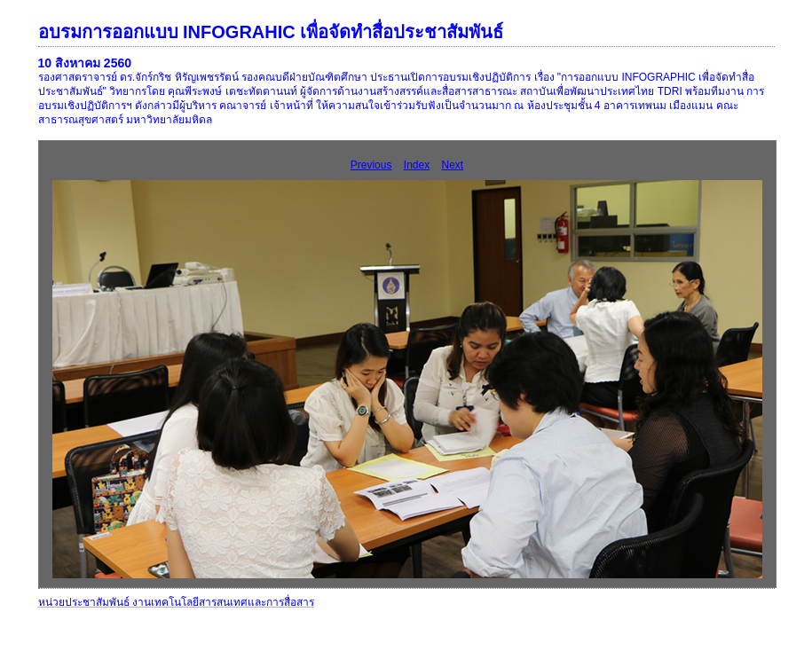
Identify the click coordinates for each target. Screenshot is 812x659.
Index (417, 165)
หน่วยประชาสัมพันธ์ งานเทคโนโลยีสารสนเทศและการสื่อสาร (176, 602)
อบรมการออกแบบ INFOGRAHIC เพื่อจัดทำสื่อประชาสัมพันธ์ (271, 32)
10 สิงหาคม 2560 (85, 63)
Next (453, 165)
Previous (371, 165)
